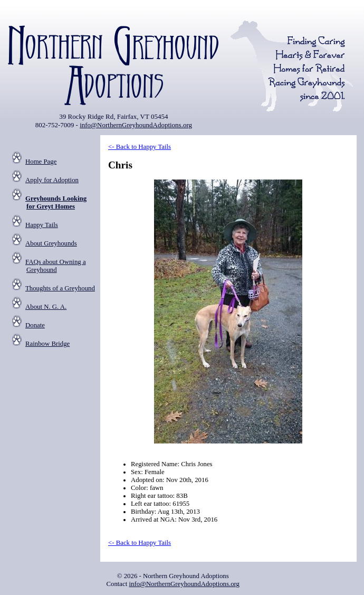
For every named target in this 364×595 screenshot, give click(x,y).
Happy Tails (42, 225)
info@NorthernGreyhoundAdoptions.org (136, 125)
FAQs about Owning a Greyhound (56, 266)
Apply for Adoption (52, 180)
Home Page (41, 162)
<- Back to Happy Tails (140, 147)
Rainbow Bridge (47, 344)
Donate (35, 325)
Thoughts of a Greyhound (60, 288)
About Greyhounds (51, 243)
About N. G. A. (46, 307)
